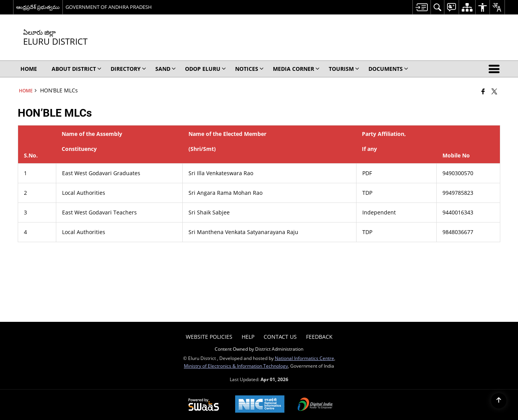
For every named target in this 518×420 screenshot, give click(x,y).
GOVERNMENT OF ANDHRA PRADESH (109, 7)
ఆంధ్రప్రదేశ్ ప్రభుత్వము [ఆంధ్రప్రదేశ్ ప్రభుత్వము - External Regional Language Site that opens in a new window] (38, 7)
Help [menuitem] (248, 337)
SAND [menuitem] (166, 69)
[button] (496, 69)
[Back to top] (499, 401)
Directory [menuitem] (128, 69)
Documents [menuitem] (388, 69)
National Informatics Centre (304, 358)
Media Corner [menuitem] (296, 69)
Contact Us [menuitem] (280, 337)
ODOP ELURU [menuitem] (205, 69)
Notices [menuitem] (249, 69)
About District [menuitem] (77, 69)
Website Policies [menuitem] (209, 337)
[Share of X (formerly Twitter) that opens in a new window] (494, 91)
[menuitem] (421, 7)
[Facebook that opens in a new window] (483, 91)
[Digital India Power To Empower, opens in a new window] (315, 405)
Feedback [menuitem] (319, 337)
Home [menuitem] (29, 69)
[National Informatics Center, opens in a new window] (260, 405)
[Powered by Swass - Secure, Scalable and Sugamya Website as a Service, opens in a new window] (204, 405)
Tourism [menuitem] (344, 69)
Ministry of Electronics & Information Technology (236, 366)
